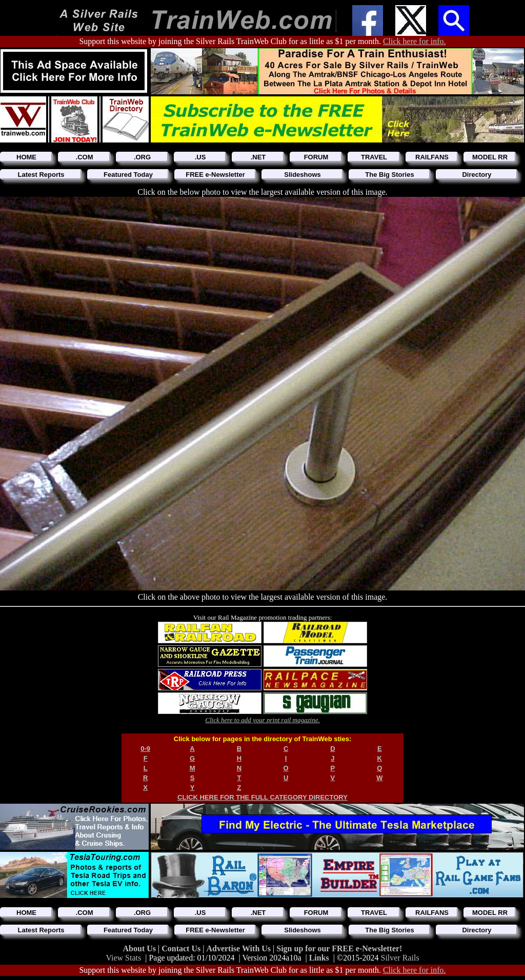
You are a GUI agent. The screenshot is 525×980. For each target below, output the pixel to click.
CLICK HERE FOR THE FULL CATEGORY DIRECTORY (262, 797)
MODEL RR (490, 157)
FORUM (316, 157)
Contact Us (182, 948)
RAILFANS (432, 157)
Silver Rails (400, 958)
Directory (477, 175)
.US (200, 157)
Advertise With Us (239, 948)
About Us (140, 948)
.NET (258, 157)
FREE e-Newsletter (215, 175)
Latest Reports (41, 175)
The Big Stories (389, 175)
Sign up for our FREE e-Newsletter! (339, 948)
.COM (85, 157)
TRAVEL (374, 157)
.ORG (142, 157)
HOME (26, 157)
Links (319, 958)
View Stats (123, 958)
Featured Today (128, 175)
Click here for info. (415, 41)
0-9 (145, 749)
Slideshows (302, 175)
